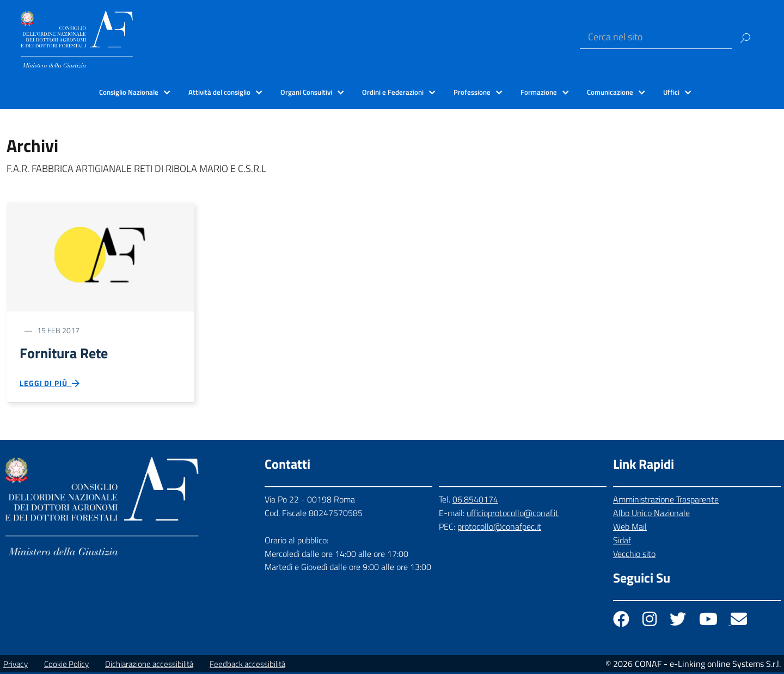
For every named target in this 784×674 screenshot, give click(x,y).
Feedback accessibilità (247, 666)
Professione (472, 92)
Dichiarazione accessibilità (149, 666)
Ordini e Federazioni (393, 92)
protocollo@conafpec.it (499, 528)
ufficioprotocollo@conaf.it (513, 514)
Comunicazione (610, 92)
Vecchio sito (634, 555)
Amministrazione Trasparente (666, 501)
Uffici (671, 92)
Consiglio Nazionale (129, 92)
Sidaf (622, 541)
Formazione (539, 92)
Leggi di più (50, 385)
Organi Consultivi (306, 92)
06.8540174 (475, 501)
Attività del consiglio (219, 92)
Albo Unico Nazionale (651, 514)
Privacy (16, 666)
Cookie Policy (66, 666)
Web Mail (630, 528)
